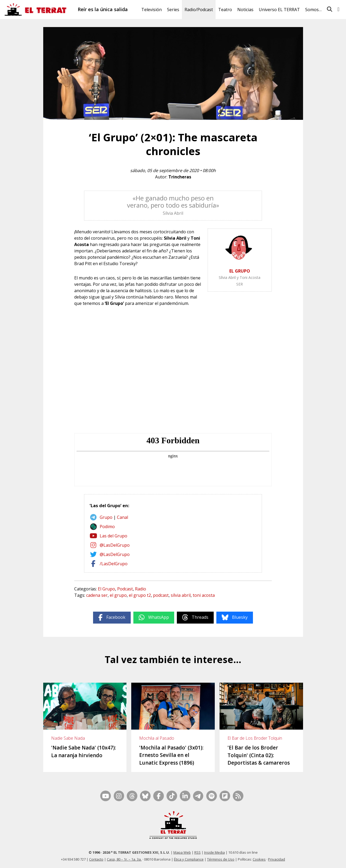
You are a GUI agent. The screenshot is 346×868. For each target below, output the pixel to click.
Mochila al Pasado (157, 738)
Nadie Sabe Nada (68, 738)
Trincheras (180, 177)
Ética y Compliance (189, 859)
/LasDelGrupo (114, 564)
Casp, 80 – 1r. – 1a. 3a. (124, 859)
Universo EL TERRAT (279, 10)
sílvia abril (181, 595)
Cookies (259, 859)
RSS (198, 852)
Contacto (96, 859)
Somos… (313, 10)
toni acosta (204, 595)
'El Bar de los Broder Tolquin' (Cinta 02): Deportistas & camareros (259, 755)
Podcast (125, 589)
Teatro (225, 10)
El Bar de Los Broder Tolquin (255, 738)
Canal (122, 517)
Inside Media (214, 852)
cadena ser (97, 595)
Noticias (245, 10)
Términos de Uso (221, 859)
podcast (161, 595)
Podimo (107, 527)
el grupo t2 (140, 595)
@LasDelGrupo (115, 545)
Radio (141, 589)
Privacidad (277, 859)
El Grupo (106, 589)
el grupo (118, 595)
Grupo (106, 517)
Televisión (152, 10)
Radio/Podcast (199, 10)
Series (173, 10)
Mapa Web (182, 852)
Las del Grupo (113, 536)
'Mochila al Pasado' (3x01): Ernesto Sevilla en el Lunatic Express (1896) (171, 755)
